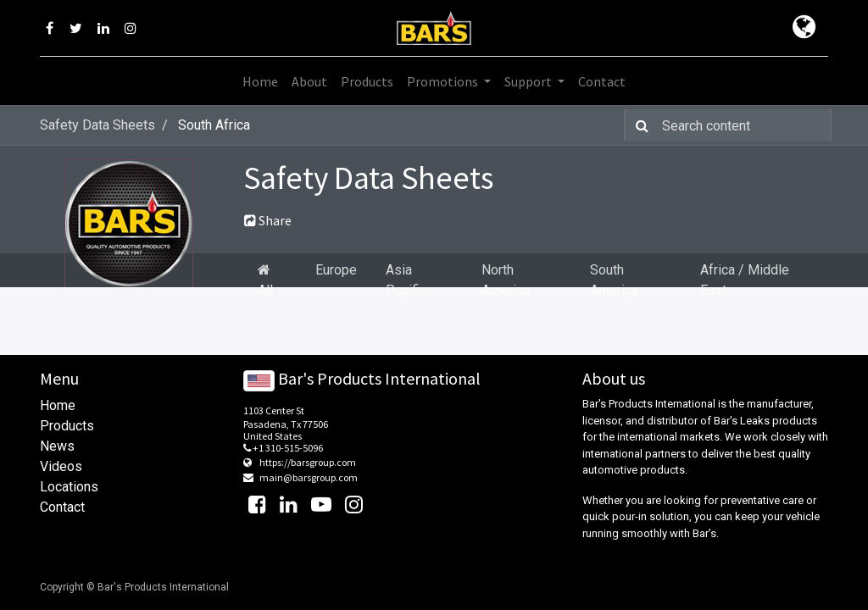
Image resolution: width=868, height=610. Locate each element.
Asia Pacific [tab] (406, 280)
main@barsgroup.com (309, 477)
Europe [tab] (336, 270)
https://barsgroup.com (308, 462)
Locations (69, 487)
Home (58, 405)
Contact (62, 507)
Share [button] (268, 220)
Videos (61, 466)
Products (67, 426)
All (265, 280)
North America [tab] (506, 280)
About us (614, 378)
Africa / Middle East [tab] (745, 280)
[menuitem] (260, 81)
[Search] (639, 125)
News (57, 446)
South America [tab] (614, 280)
